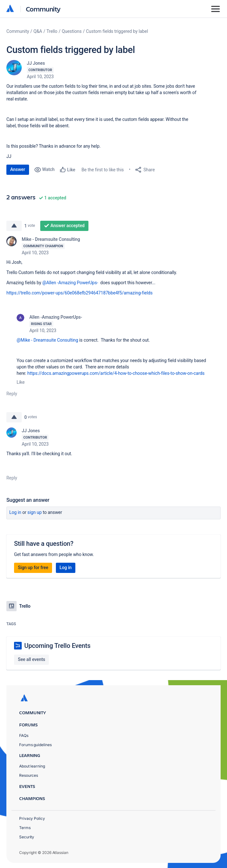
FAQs (24, 735)
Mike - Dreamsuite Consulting (51, 239)
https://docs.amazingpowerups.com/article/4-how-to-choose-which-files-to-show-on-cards (116, 373)
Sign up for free (33, 568)
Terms (25, 828)
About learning (32, 766)
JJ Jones (36, 63)
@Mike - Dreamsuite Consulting (47, 340)
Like (21, 382)
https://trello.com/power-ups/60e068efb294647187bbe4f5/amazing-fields (79, 293)
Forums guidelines (35, 745)
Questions (72, 31)
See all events (31, 659)
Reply (12, 394)
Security (27, 837)
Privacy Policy (32, 818)
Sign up (35, 512)
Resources (29, 775)
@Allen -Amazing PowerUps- (70, 283)
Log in (15, 512)
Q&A (38, 31)
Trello (52, 31)
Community (43, 9)
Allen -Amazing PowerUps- (56, 317)
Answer (18, 169)
